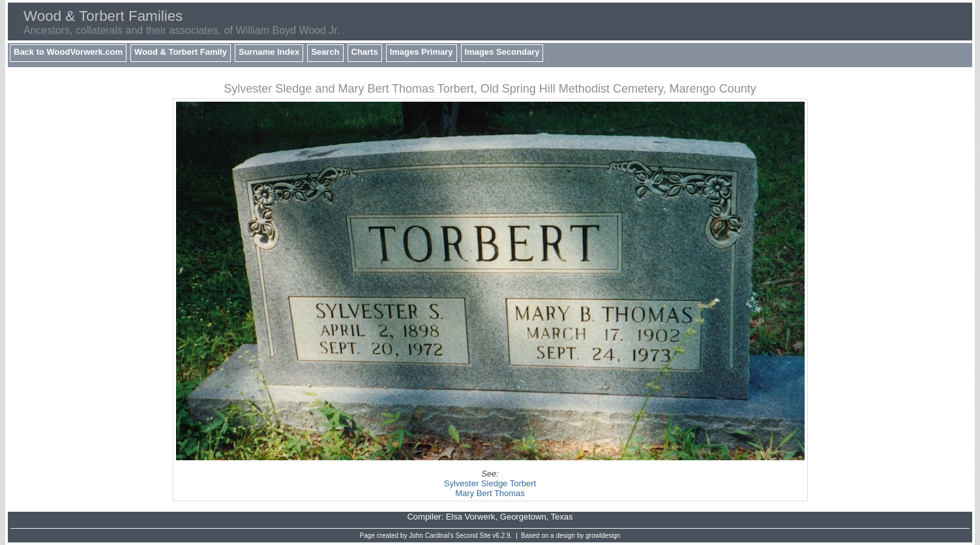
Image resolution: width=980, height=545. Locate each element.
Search (325, 52)
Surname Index (269, 52)
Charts (365, 52)
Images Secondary (502, 52)
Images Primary (422, 52)
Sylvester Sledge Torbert (490, 483)
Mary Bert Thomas (490, 493)
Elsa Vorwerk (471, 517)
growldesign (603, 536)
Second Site (473, 536)
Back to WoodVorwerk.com (68, 52)
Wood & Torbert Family (181, 52)
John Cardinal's (431, 536)
